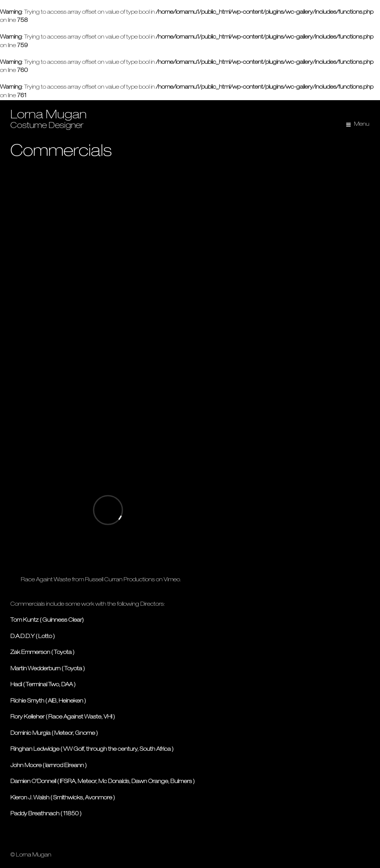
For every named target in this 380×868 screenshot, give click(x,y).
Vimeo (172, 580)
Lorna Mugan (49, 116)
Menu (362, 124)
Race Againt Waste (46, 580)
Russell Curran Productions (120, 580)
